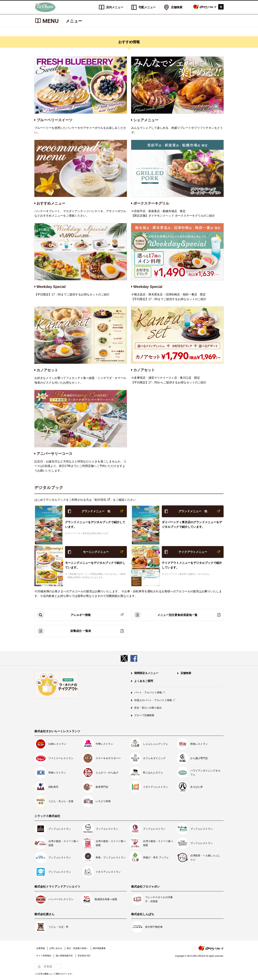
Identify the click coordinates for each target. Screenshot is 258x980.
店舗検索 (177, 7)
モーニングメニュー (96, 552)
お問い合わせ (56, 948)
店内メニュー (115, 7)
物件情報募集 (99, 948)
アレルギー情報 (81, 615)
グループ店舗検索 (144, 715)
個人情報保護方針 (64, 956)
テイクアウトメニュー (193, 552)
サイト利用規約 (44, 956)
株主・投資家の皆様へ (78, 948)
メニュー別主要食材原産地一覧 (177, 615)
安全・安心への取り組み (148, 708)
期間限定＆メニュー (146, 673)
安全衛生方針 (84, 956)
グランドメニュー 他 (96, 511)
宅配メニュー (147, 7)
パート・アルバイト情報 (148, 692)
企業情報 (40, 948)
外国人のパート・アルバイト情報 (153, 700)
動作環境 (101, 500)
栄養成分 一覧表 (81, 631)
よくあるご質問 (144, 681)
